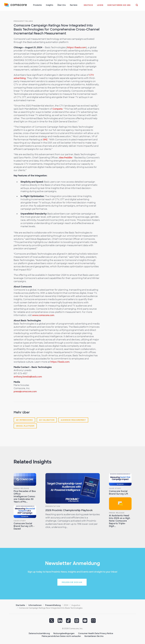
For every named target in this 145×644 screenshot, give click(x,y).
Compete (57, 109)
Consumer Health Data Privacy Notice (96, 633)
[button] (88, 6)
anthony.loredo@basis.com (28, 377)
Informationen (35, 605)
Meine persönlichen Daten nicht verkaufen (61, 636)
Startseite (20, 605)
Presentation (53, 506)
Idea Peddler (66, 158)
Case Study (20, 521)
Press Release (21, 488)
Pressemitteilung (23, 21)
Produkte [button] (37, 5)
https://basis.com (76, 47)
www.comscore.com (43, 315)
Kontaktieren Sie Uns (94, 636)
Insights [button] (50, 5)
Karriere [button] (74, 5)
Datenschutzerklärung (39, 633)
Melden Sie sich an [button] (72, 582)
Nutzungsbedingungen (64, 633)
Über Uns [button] (62, 5)
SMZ (45, 140)
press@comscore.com (25, 391)
